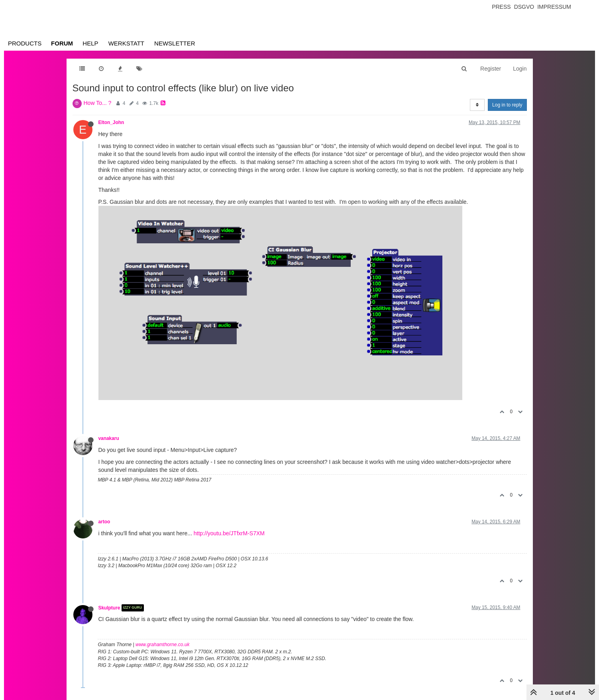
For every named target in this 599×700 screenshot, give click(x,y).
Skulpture (109, 608)
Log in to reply (507, 105)
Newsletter (175, 43)
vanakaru (109, 438)
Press (501, 7)
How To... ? (98, 103)
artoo (104, 522)
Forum (62, 43)
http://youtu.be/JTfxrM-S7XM (229, 533)
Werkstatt (126, 43)
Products (25, 43)
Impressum (554, 7)
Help (90, 43)
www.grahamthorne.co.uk (162, 645)
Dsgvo (524, 7)
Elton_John (111, 122)
